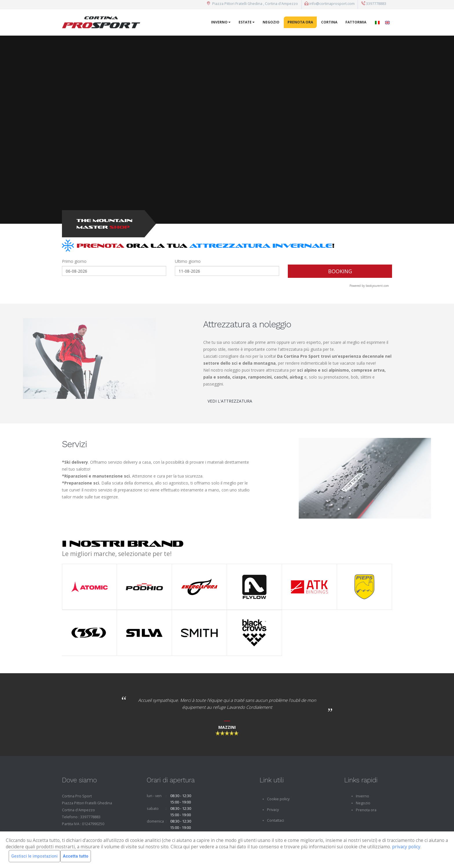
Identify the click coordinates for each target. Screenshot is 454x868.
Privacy (273, 810)
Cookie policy (278, 799)
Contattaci (275, 820)
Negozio (271, 22)
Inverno (221, 22)
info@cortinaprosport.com (330, 4)
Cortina (329, 22)
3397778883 (374, 4)
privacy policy (406, 847)
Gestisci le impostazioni (34, 856)
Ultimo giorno (188, 261)
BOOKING (340, 271)
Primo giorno (74, 261)
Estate (247, 22)
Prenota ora (300, 22)
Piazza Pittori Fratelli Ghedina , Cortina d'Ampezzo (252, 4)
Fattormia (356, 22)
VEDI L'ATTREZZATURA (230, 401)
